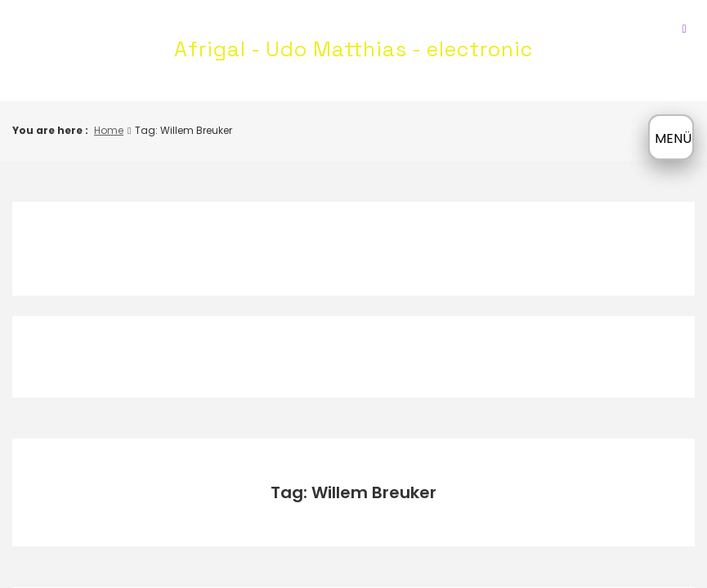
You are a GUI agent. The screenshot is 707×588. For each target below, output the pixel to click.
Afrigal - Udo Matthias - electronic (353, 49)
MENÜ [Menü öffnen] (673, 138)
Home (109, 130)
